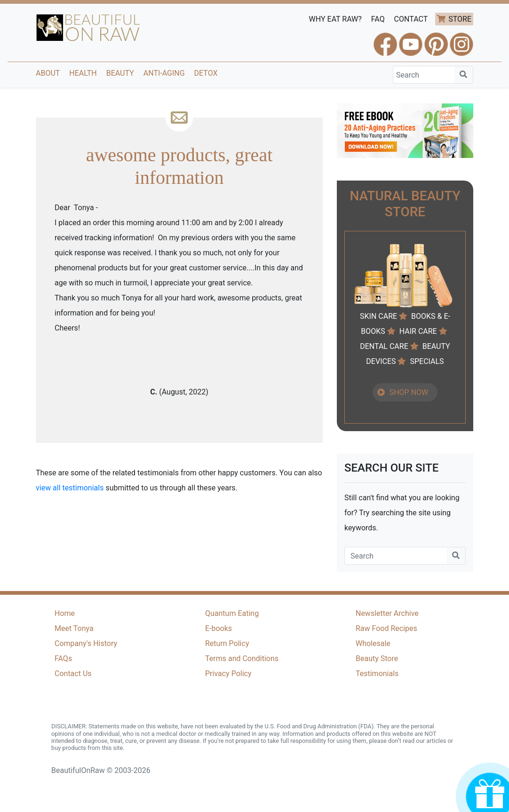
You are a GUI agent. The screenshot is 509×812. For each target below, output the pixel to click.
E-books (219, 628)
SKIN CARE (378, 316)
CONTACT (411, 19)
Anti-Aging (164, 73)
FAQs (63, 658)
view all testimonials (70, 488)
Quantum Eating (232, 613)
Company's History (86, 643)
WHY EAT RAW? (335, 19)
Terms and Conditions (242, 658)
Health (83, 73)
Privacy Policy (228, 674)
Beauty (120, 73)
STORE (460, 19)
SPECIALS (427, 361)
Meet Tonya (74, 628)
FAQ (378, 19)
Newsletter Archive (387, 613)
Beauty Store (377, 658)
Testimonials (377, 674)
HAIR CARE (418, 331)
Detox (206, 73)
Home (65, 613)
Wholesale (373, 643)
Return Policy (227, 643)
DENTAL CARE (384, 346)
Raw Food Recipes (386, 628)
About (48, 73)
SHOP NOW (409, 392)
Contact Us (73, 674)
